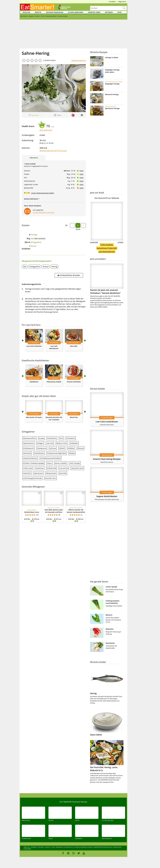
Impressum (59, 847)
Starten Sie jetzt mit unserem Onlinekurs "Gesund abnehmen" (107, 279)
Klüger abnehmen (76, 12)
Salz (32, 238)
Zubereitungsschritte (31, 284)
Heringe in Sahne (112, 57)
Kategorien (27, 849)
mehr (82, 171)
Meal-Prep (74, 417)
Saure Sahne (96, 735)
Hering (54, 267)
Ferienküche (52, 438)
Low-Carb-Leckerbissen (107, 422)
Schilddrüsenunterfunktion (51, 458)
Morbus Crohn (62, 443)
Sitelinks (41, 847)
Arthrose (53, 448)
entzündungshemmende (32, 478)
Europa (41, 438)
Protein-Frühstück (74, 382)
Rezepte (38, 12)
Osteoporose (42, 448)
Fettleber (71, 448)
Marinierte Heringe (112, 108)
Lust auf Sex (64, 468)
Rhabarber (110, 629)
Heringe (34, 235)
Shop (119, 12)
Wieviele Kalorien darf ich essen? (53, 151)
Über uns (26, 847)
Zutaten (26, 225)
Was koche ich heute (34, 417)
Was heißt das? (46, 130)
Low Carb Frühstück (34, 346)
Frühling (26, 12)
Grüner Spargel (111, 587)
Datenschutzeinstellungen (83, 847)
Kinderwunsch (28, 448)
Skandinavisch (28, 443)
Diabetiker (74, 443)
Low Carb (50, 443)
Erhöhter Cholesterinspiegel (34, 463)
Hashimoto (27, 453)
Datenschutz (69, 847)
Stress (49, 463)
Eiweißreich (34, 382)
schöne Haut (28, 468)
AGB (53, 847)
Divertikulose (39, 453)
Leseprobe (94, 242)
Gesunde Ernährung (55, 12)
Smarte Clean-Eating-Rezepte (107, 459)
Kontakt (48, 847)
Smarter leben (94, 12)
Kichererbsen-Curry (32, 512)
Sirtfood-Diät (51, 468)
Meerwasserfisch (29, 438)
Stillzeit (62, 448)
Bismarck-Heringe (112, 94)
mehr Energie (75, 463)
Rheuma (81, 448)
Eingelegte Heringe (112, 84)
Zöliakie (72, 453)
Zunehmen (40, 468)
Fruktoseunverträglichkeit (56, 453)
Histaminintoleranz (30, 458)
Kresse (33, 246)
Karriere (34, 847)
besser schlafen (61, 463)
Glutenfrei (27, 473)
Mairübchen (110, 643)
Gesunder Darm (77, 468)
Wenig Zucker (51, 473)
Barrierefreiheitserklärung (103, 847)
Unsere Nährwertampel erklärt (43, 193)
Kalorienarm (38, 473)
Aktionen (109, 12)
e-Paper (121, 242)
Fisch (61, 438)
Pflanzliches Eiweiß (54, 382)
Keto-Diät (74, 346)
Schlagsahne (36, 242)
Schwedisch (71, 438)
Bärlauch (109, 615)
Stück (78, 229)
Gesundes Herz (50, 478)
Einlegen (40, 443)
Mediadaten (117, 847)
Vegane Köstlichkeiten (107, 496)
